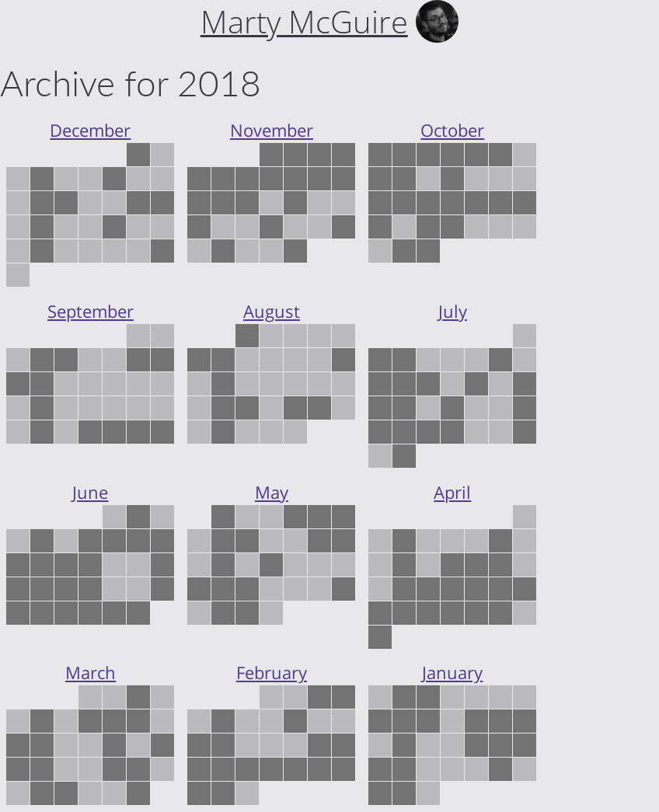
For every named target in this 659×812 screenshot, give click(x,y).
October (452, 130)
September (91, 311)
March (91, 673)
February (272, 673)
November (272, 130)
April (452, 492)
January (452, 673)
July (453, 311)
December (90, 130)
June (90, 492)
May (272, 492)
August (272, 311)
